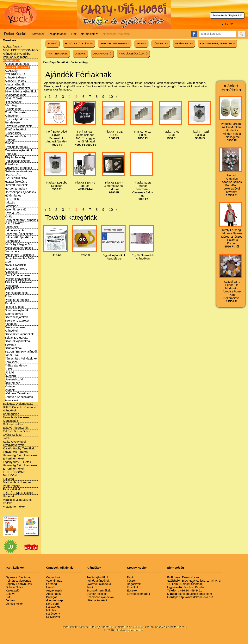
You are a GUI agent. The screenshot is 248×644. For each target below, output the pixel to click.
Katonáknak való (16, 209)
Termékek (38, 34)
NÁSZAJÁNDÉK (15, 265)
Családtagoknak (15, 95)
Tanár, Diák (12, 355)
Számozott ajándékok (100, 597)
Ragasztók (134, 584)
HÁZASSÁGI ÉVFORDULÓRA (16, 176)
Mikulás (51, 610)
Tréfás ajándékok (16, 365)
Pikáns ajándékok (16, 293)
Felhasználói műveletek (116, 34)
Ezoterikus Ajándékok (19, 150)
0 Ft (227, 24)
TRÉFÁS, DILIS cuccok (18, 493)
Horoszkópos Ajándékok (20, 192)
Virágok (10, 390)
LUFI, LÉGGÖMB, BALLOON (15, 474)
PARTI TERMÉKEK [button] (57, 54)
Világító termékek (14, 506)
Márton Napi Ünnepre (17, 482)
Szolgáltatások (57, 34)
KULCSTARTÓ (14, 223)
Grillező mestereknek (19, 171)
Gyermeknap (54, 600)
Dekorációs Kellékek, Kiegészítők (16, 419)
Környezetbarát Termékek (21, 220)
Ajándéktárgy (11, 60)
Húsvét (51, 587)
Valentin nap (54, 581)
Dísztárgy (11, 105)
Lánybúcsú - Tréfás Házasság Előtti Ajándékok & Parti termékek (20, 455)
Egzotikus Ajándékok (18, 126)
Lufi (8, 597)
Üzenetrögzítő (14, 379)
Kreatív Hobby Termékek (19, 448)
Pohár (9, 296)
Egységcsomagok (138, 594)
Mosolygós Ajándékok (19, 248)
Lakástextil (12, 227)
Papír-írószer (11, 486)
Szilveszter (53, 617)
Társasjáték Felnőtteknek (21, 358)
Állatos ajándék (15, 84)
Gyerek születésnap (19, 577)
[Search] (217, 34)
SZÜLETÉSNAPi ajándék (21, 351)
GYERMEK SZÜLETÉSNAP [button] (115, 44)
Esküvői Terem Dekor (17, 431)
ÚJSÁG (10, 372)
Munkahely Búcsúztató (19, 255)
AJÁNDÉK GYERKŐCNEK (15, 72)
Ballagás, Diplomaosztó (18, 404)
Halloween (53, 607)
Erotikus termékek (16, 147)
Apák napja (53, 594)
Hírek (73, 34)
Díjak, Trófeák (14, 98)
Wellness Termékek (17, 393)
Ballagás (52, 597)
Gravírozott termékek (18, 168)
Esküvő (11, 594)
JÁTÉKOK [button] (80, 54)
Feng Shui (11, 154)
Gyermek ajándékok (99, 584)
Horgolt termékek (16, 188)
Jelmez (10, 600)
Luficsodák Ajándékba (19, 237)
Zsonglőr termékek (99, 590)
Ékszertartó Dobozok (18, 136)
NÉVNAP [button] (141, 44)
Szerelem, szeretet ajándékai (17, 322)
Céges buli (53, 577)
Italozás (10, 202)
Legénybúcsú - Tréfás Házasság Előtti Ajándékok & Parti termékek (20, 465)
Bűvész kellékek (97, 594)
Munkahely (12, 251)
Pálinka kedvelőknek (18, 279)
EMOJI (9, 143)
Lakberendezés (15, 230)
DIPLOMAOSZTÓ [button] (102, 54)
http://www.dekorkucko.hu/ (190, 597)
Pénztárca (11, 286)
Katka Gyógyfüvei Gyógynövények (14, 443)
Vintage (10, 386)
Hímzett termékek (16, 185)
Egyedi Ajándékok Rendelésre (16, 121)
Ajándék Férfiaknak (17, 67)
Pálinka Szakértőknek (19, 282)
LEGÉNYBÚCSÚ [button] (184, 44)
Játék (6, 438)
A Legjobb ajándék (17, 64)
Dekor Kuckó (15, 34)
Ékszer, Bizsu (14, 133)
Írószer (131, 581)
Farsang (51, 584)
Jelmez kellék (15, 604)
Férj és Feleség (15, 157)
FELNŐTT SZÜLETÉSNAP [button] (79, 44)
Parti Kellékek (12, 489)
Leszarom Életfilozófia (19, 234)
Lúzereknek (12, 241)
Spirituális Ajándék (17, 310)
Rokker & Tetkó (15, 307)
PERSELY (11, 289)
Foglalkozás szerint (17, 161)
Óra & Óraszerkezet (18, 275)
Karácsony (53, 613)
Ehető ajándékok (16, 129)
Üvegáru (10, 376)
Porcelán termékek (17, 300)
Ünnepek (9, 496)
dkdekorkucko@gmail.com (189, 594)
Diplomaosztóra (13, 424)
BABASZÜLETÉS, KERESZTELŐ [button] (217, 44)
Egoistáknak (13, 109)
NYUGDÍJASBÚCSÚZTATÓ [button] (133, 54)
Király (9, 216)
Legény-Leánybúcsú (19, 584)
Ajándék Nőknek (15, 77)
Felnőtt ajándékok (98, 581)
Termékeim (63, 62)
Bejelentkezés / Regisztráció (227, 16)
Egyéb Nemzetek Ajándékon (16, 114)
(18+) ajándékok (97, 600)
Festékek (133, 587)
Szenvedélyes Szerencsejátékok (16, 315)
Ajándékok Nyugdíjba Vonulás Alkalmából (17, 55)
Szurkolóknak (14, 348)
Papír (130, 577)
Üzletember (12, 383)
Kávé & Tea (12, 213)
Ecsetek (132, 590)
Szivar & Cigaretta (17, 338)
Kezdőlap (49, 62)
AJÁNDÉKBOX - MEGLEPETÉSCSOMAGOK (21, 48)
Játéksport (12, 206)
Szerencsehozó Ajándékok (15, 329)
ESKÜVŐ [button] (52, 44)
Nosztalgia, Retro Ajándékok (16, 270)
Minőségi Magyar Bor (19, 244)
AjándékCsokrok (15, 81)
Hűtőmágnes (13, 195)
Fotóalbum (12, 164)
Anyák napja (54, 590)
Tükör (9, 369)
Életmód (10, 140)
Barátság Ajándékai (17, 88)
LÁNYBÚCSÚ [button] (161, 44)
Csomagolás (11, 414)
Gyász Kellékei (12, 435)
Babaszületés (15, 587)
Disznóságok (13, 102)
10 (111, 97)
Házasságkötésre (16, 181)
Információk (88, 34)
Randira (10, 303)
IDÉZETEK (12, 199)
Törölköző (11, 362)
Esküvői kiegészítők (16, 428)
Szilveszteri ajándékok (19, 334)
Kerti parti (52, 604)
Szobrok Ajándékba (17, 341)
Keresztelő (13, 590)
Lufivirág (8, 479)
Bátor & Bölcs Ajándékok (21, 91)
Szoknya (10, 344)
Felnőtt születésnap (18, 581)
